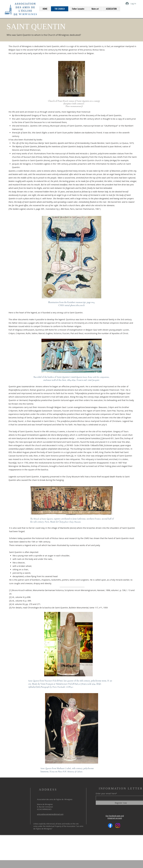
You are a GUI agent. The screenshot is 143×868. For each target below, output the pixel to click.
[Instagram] (118, 825)
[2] (68, 449)
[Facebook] (110, 825)
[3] (72, 456)
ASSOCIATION (25, 4)
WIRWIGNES (28, 14)
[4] (15, 463)
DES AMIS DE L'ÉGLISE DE (25, 11)
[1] (102, 438)
